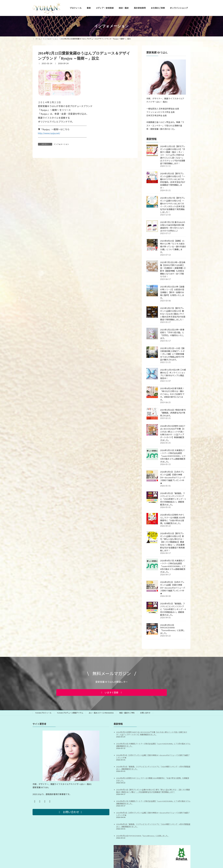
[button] (112, 692)
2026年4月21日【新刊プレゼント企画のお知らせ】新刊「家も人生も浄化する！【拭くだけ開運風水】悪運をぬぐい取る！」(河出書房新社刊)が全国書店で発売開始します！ (172, 542)
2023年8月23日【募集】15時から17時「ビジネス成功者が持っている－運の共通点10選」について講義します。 (173, 246)
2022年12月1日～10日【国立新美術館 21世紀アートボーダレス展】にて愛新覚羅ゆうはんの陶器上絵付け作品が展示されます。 (172, 354)
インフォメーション (61, 144)
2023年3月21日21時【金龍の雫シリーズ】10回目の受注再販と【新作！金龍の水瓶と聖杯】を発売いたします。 (172, 292)
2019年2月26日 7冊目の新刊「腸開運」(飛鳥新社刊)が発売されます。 (173, 413)
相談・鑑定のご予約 (127, 713)
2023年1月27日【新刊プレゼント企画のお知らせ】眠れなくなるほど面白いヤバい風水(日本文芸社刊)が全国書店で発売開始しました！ (173, 314)
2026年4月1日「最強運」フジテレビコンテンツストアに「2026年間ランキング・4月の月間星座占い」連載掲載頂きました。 (173, 609)
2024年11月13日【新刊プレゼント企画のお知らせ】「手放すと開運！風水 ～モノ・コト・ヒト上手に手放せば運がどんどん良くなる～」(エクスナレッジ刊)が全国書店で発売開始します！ (173, 155)
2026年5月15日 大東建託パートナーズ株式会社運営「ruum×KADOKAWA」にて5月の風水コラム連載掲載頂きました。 (173, 456)
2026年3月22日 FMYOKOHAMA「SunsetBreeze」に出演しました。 (172, 629)
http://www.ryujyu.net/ (49, 133)
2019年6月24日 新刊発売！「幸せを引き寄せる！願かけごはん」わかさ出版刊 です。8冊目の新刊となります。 (172, 394)
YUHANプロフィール (43, 713)
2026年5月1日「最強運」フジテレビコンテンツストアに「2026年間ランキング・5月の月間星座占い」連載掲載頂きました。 (173, 499)
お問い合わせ (145, 713)
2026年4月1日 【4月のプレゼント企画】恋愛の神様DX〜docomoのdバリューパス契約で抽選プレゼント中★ (173, 588)
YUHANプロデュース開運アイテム (70, 713)
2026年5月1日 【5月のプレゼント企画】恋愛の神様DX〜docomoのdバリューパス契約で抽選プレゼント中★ (173, 477)
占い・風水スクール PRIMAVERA (101, 713)
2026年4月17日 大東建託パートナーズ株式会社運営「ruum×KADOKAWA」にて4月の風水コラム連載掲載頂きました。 (173, 566)
